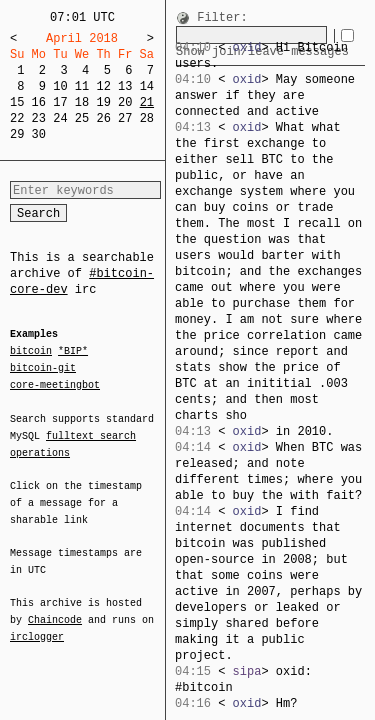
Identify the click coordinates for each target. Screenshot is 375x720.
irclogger (37, 624)
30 (39, 134)
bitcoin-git (43, 368)
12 (103, 86)
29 (17, 134)
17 (60, 102)
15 (17, 102)
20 (125, 102)
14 (147, 86)
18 (82, 102)
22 (17, 118)
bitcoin (31, 352)
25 (82, 118)
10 (60, 86)
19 (103, 102)
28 (147, 118)
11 (82, 86)
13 (125, 86)
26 (103, 118)
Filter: (222, 18)
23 (39, 118)
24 (60, 118)
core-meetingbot (55, 384)
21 (147, 102)
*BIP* (73, 352)
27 (125, 118)
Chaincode (55, 608)
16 (39, 102)
